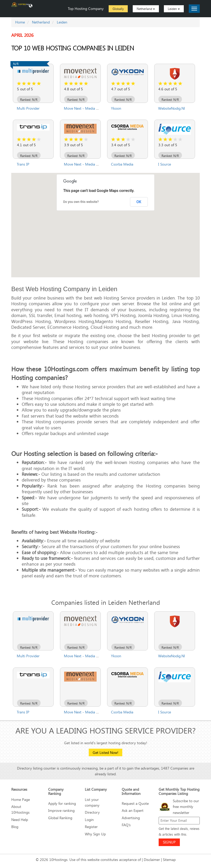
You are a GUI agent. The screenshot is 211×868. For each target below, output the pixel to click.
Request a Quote (135, 803)
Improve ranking (61, 810)
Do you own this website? (81, 202)
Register (91, 827)
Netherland (146, 9)
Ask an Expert (133, 810)
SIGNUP (169, 842)
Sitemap (169, 860)
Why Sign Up (95, 834)
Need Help (20, 820)
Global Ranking (60, 818)
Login (89, 820)
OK (139, 202)
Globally (118, 9)
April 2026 (22, 35)
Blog (15, 827)
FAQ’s (126, 825)
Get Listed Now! (105, 752)
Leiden (174, 9)
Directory (92, 812)
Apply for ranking (62, 803)
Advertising (131, 818)
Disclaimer (152, 860)
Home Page (21, 799)
